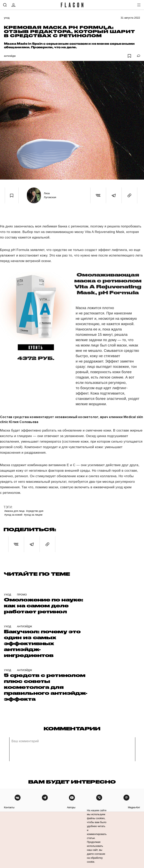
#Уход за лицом (33, 515)
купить (36, 347)
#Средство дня (35, 511)
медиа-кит (134, 807)
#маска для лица (14, 511)
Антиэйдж (10, 56)
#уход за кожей (13, 515)
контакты (9, 807)
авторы (71, 807)
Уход (7, 18)
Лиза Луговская (50, 195)
